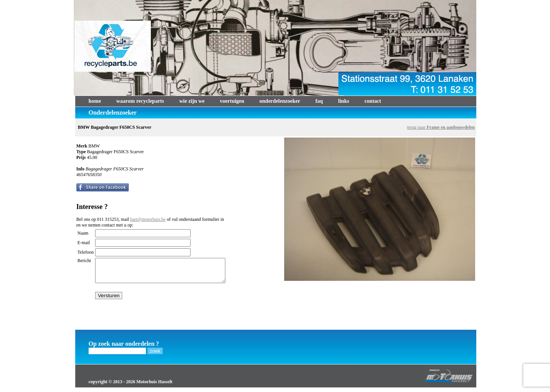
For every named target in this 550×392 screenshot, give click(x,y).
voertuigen (232, 101)
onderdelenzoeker (280, 101)
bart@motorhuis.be (148, 219)
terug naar (441, 127)
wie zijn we (192, 101)
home (95, 101)
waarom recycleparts (140, 101)
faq (319, 101)
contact (373, 101)
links (344, 101)
